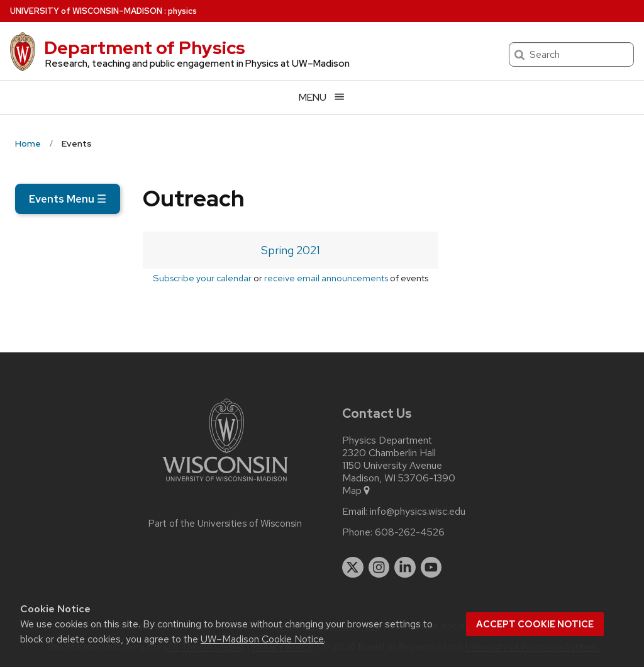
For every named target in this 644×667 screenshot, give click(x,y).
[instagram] (379, 568)
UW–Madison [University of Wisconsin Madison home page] (86, 11)
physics (182, 11)
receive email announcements (326, 278)
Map (357, 491)
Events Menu (68, 199)
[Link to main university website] (225, 484)
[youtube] (431, 568)
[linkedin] (405, 568)
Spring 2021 (291, 250)
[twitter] (353, 568)
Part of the (225, 524)
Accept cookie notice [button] (535, 624)
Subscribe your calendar (202, 278)
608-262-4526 (410, 532)
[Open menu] (322, 97)
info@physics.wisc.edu (418, 512)
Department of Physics (145, 48)
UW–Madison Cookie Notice (262, 639)
